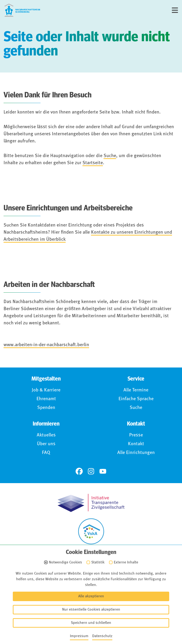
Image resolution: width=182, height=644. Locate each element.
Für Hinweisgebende (94, 613)
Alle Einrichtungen (136, 453)
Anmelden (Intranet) (94, 622)
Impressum (94, 584)
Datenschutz (94, 594)
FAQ (46, 453)
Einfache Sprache (136, 399)
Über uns (46, 444)
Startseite (93, 163)
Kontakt (136, 444)
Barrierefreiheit (94, 603)
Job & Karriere (46, 390)
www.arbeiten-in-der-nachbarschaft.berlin (46, 345)
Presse (136, 435)
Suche (110, 156)
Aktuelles (46, 435)
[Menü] (175, 10)
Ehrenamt (46, 399)
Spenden (46, 408)
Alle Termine (136, 390)
